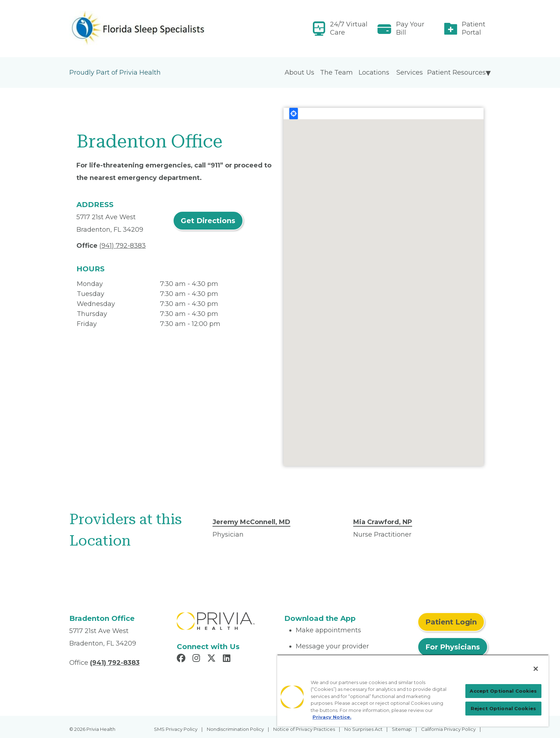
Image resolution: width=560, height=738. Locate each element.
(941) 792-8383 (122, 246)
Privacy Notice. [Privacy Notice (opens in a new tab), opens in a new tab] (332, 717)
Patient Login (451, 622)
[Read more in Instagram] (197, 659)
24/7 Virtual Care (349, 28)
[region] (413, 691)
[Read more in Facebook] (182, 659)
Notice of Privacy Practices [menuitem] (304, 729)
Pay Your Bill (410, 28)
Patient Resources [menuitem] (456, 72)
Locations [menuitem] (374, 72)
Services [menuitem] (410, 72)
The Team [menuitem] (336, 72)
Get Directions (208, 221)
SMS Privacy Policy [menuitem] (176, 729)
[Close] (536, 669)
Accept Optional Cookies (503, 691)
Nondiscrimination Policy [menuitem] (235, 729)
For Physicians (453, 647)
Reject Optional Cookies (503, 708)
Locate (294, 114)
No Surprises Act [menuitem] (363, 729)
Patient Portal (474, 28)
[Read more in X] (212, 659)
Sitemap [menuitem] (402, 729)
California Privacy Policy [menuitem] (448, 729)
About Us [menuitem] (299, 72)
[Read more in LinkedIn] (228, 659)
